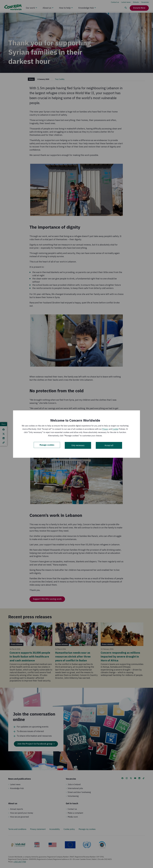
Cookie (115, 429)
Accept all (109, 445)
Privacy (105, 429)
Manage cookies (47, 445)
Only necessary (78, 445)
